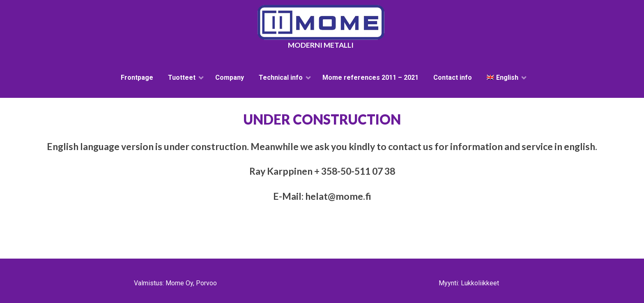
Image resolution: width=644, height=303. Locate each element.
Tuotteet (182, 77)
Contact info (453, 77)
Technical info (281, 77)
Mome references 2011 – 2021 (370, 77)
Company (230, 77)
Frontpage (137, 77)
